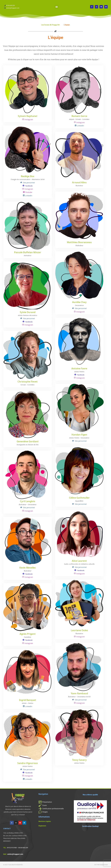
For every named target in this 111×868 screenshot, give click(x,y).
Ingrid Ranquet (28, 700)
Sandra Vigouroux (28, 763)
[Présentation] (55, 802)
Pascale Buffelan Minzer (28, 252)
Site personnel (29, 183)
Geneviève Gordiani (28, 442)
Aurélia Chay (79, 302)
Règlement (42, 826)
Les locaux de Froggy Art (50, 25)
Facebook (29, 186)
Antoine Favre (79, 369)
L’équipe (67, 25)
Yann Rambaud (79, 694)
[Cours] (55, 805)
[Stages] (55, 812)
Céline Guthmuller (79, 498)
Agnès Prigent (28, 634)
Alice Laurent (79, 561)
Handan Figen (79, 435)
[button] (57, 7)
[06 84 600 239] (19, 6)
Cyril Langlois (28, 501)
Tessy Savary (79, 760)
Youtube (29, 192)
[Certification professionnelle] (55, 809)
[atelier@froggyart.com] (19, 8)
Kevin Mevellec (28, 568)
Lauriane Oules (79, 630)
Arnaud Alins (79, 183)
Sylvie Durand (28, 312)
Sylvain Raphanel (28, 116)
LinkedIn (80, 126)
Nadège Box (28, 176)
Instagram (29, 120)
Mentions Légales (45, 821)
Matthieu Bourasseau (79, 242)
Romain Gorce (79, 116)
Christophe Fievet (28, 382)
